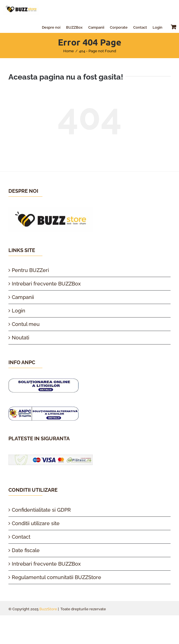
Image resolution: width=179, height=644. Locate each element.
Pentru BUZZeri (30, 270)
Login (19, 311)
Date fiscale (26, 550)
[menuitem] (51, 27)
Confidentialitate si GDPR (41, 510)
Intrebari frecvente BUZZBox (46, 284)
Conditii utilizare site (36, 523)
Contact (21, 537)
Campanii (23, 297)
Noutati (21, 338)
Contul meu (26, 324)
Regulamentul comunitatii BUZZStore (56, 577)
